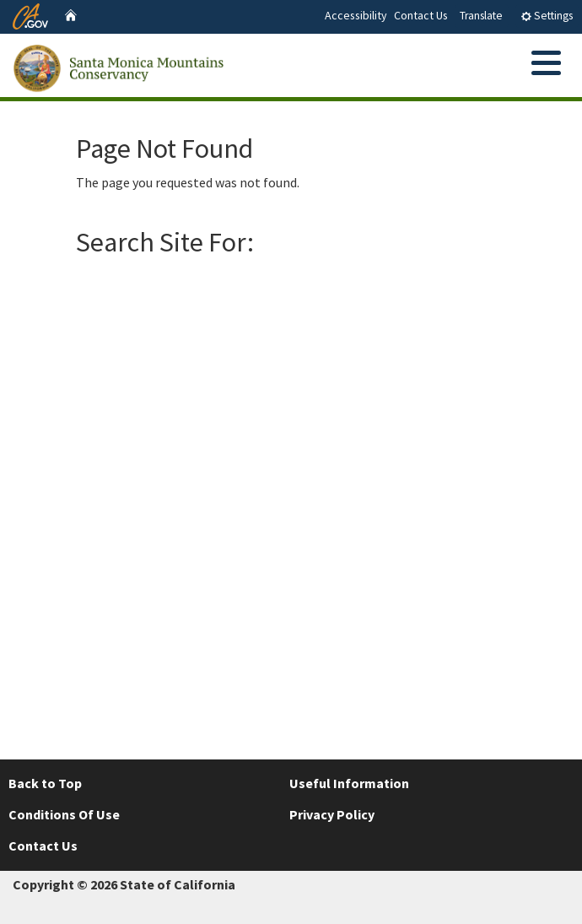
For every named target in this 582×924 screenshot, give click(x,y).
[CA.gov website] (30, 14)
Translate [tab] (481, 16)
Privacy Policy (332, 814)
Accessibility (356, 15)
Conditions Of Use (64, 814)
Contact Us (421, 15)
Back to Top (45, 783)
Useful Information (349, 783)
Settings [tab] (547, 16)
